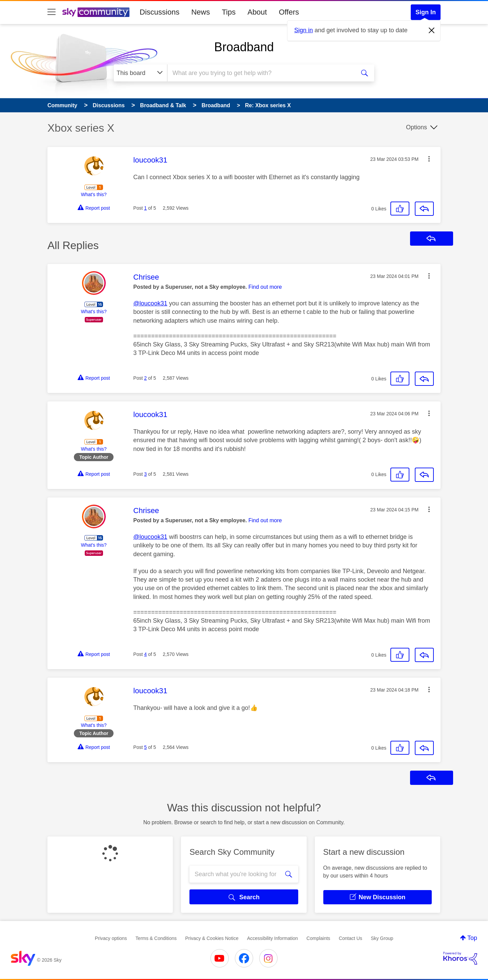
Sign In (426, 12)
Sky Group (382, 938)
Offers (289, 12)
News (200, 12)
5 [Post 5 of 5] (145, 747)
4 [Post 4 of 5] (145, 654)
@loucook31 (150, 303)
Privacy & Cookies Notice (212, 938)
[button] (429, 159)
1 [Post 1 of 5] (145, 208)
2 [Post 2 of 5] (145, 378)
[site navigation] (52, 12)
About (257, 12)
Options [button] (416, 127)
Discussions (159, 12)
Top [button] (472, 938)
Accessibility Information (272, 938)
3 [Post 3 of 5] (145, 474)
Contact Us (351, 938)
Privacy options (111, 938)
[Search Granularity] (140, 73)
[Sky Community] (96, 12)
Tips (229, 12)
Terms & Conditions (156, 938)
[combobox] (260, 73)
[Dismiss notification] (432, 31)
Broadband (244, 47)
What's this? (94, 194)
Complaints (318, 938)
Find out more (265, 287)
